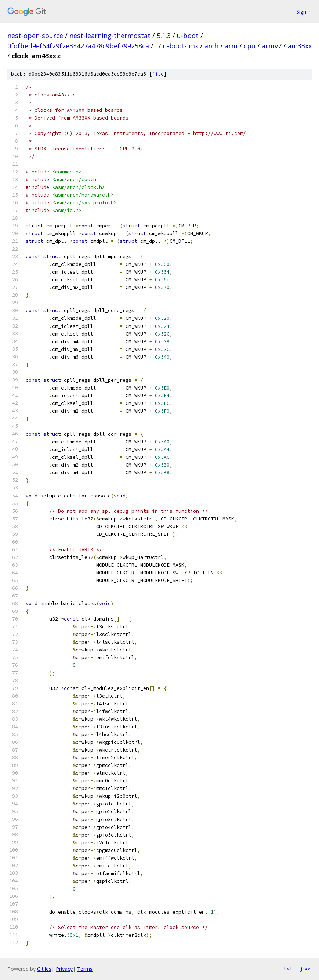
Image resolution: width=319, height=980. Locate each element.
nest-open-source (35, 36)
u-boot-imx (181, 46)
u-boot (188, 36)
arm (231, 46)
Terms (85, 969)
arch (211, 46)
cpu (250, 46)
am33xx (300, 46)
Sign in (304, 12)
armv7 (272, 46)
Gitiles (44, 969)
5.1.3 (164, 36)
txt (288, 969)
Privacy (64, 969)
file (158, 74)
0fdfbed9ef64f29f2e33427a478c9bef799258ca (78, 46)
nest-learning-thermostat (110, 36)
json (306, 969)
